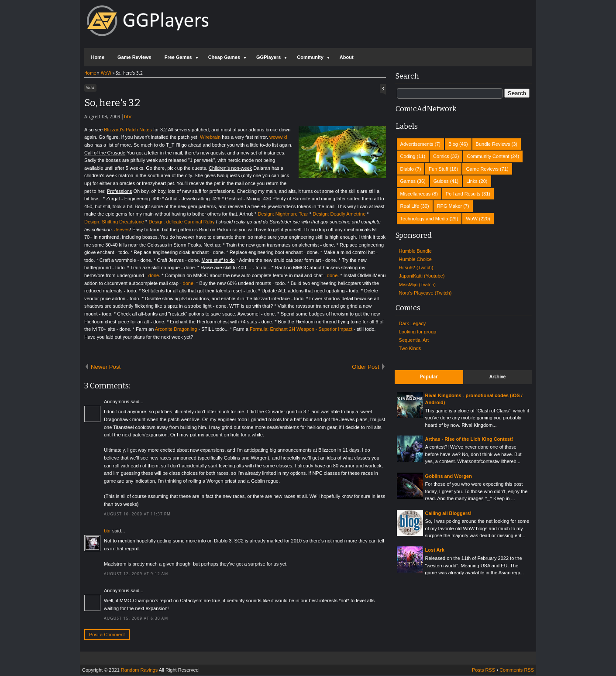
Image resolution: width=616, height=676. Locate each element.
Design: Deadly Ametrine (339, 215)
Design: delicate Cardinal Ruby (181, 223)
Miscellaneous (416, 194)
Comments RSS (517, 671)
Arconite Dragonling (176, 330)
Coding (408, 156)
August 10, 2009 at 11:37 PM (137, 515)
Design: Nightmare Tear (283, 215)
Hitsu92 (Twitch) (416, 268)
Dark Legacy (413, 323)
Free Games (178, 57)
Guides (441, 181)
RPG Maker (449, 206)
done (154, 277)
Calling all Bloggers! (448, 513)
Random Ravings (139, 671)
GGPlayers (268, 57)
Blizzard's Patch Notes (128, 131)
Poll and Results (463, 194)
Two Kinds (410, 348)
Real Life (410, 206)
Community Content (488, 156)
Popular (429, 377)
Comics (441, 156)
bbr (128, 118)
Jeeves (122, 231)
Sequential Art (414, 340)
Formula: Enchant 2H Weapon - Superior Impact (301, 330)
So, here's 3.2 (112, 104)
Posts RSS (484, 671)
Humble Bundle (415, 251)
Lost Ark (435, 550)
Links (472, 181)
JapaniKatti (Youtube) (422, 276)
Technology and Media (424, 219)
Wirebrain (210, 138)
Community (310, 57)
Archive (497, 377)
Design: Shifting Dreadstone (114, 223)
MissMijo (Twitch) (417, 285)
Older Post (365, 368)
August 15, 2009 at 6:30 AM (136, 620)
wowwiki (278, 138)
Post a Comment (107, 636)
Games (408, 181)
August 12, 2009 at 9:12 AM (136, 575)
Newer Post (106, 368)
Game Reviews (134, 57)
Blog (453, 144)
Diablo (407, 169)
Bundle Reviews (493, 144)
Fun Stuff (438, 169)
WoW (90, 89)
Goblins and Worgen (449, 476)
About (347, 57)
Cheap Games (224, 57)
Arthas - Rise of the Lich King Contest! (469, 439)
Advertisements (417, 144)
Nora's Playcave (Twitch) (425, 293)
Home (98, 57)
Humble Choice (415, 259)
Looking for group (418, 332)
